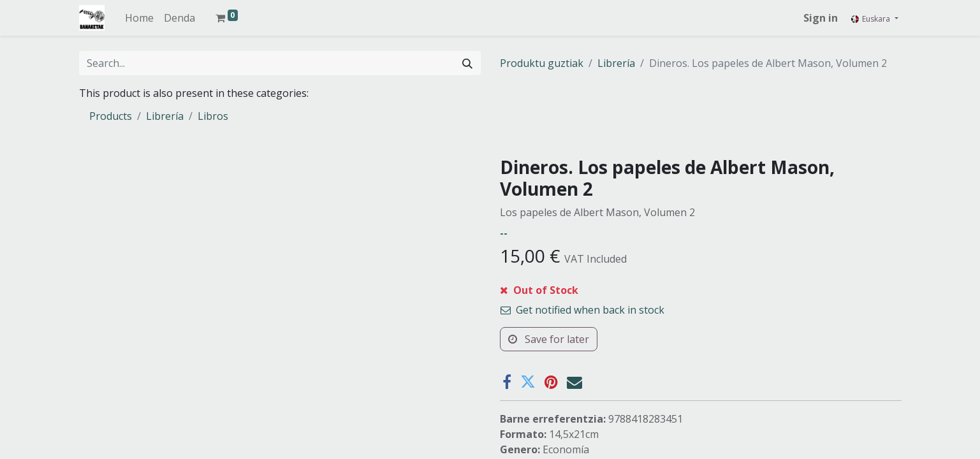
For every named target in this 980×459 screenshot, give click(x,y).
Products (111, 116)
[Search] (467, 63)
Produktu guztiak (542, 63)
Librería (616, 63)
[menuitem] (139, 18)
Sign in (821, 18)
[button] (565, 298)
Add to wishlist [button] (543, 330)
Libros (213, 116)
